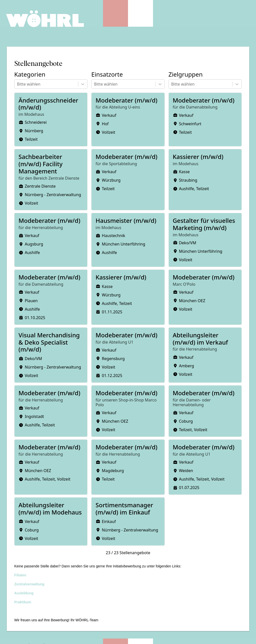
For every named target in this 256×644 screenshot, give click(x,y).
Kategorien (30, 74)
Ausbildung (24, 593)
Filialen (20, 575)
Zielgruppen (186, 74)
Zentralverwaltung (29, 584)
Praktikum (23, 602)
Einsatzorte (107, 74)
